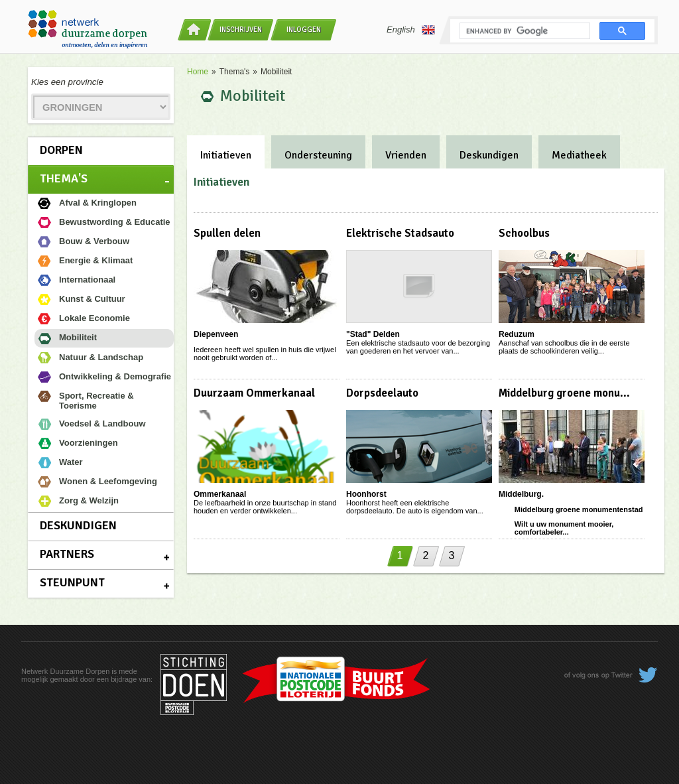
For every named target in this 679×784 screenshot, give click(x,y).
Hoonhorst (366, 494)
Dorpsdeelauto (382, 393)
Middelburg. (521, 494)
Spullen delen (227, 233)
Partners (67, 554)
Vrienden (406, 155)
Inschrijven (241, 30)
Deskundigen (78, 525)
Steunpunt (72, 582)
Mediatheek (579, 155)
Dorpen (61, 150)
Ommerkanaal (220, 494)
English (411, 30)
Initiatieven (226, 155)
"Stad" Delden (373, 334)
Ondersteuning (318, 155)
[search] (524, 31)
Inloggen (304, 30)
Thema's (64, 178)
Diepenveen (216, 334)
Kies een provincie (67, 82)
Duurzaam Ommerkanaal (254, 393)
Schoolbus (524, 233)
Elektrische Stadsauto (400, 233)
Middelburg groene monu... (564, 393)
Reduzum (517, 334)
